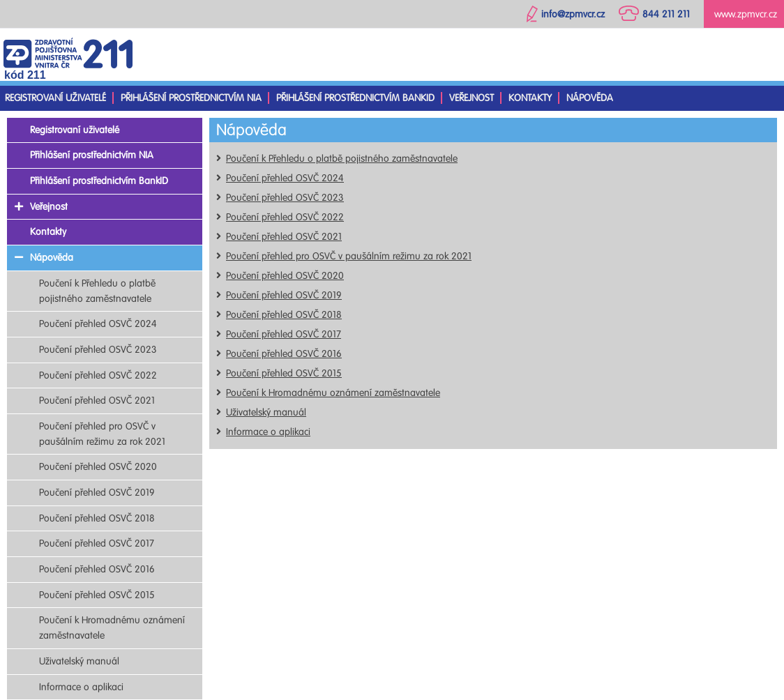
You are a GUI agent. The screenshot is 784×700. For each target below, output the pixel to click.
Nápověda (590, 98)
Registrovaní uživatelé (55, 98)
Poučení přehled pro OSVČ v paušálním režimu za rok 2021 (349, 256)
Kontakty (530, 98)
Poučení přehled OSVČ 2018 (284, 315)
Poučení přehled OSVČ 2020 (285, 276)
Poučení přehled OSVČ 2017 (284, 334)
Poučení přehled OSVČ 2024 (285, 178)
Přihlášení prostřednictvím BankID (355, 98)
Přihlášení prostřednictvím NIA (191, 98)
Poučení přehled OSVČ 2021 (284, 237)
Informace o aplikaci (268, 432)
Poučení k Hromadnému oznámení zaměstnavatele (333, 393)
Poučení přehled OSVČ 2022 (285, 217)
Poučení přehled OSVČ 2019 (284, 295)
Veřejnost (472, 98)
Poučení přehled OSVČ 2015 (284, 373)
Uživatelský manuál (266, 412)
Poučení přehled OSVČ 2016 (284, 354)
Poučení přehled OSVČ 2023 (285, 198)
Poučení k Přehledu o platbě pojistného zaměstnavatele (342, 159)
